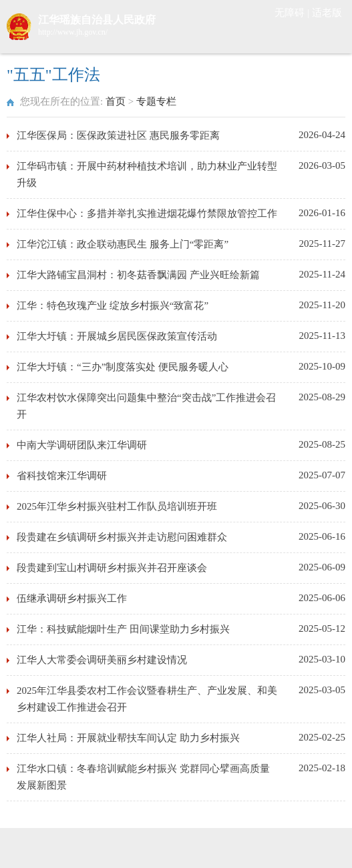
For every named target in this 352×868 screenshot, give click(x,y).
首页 (116, 101)
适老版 (327, 13)
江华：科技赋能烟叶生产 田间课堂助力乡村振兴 (123, 629)
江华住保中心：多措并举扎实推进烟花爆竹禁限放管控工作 (147, 213)
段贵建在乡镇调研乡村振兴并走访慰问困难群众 (122, 537)
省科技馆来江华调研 (62, 476)
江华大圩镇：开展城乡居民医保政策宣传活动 (117, 336)
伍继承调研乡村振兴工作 (72, 598)
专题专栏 (156, 101)
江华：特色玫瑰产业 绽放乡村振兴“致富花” (113, 306)
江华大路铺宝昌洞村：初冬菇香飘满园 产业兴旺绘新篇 (138, 275)
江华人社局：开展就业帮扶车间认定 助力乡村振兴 (128, 738)
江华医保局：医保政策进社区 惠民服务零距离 (118, 135)
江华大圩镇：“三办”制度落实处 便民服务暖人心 (123, 367)
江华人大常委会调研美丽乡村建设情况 (102, 660)
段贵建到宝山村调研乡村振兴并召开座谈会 (112, 568)
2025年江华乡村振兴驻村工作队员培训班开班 (117, 506)
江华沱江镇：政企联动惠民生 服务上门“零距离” (123, 244)
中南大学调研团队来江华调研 (82, 445)
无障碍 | (293, 13)
